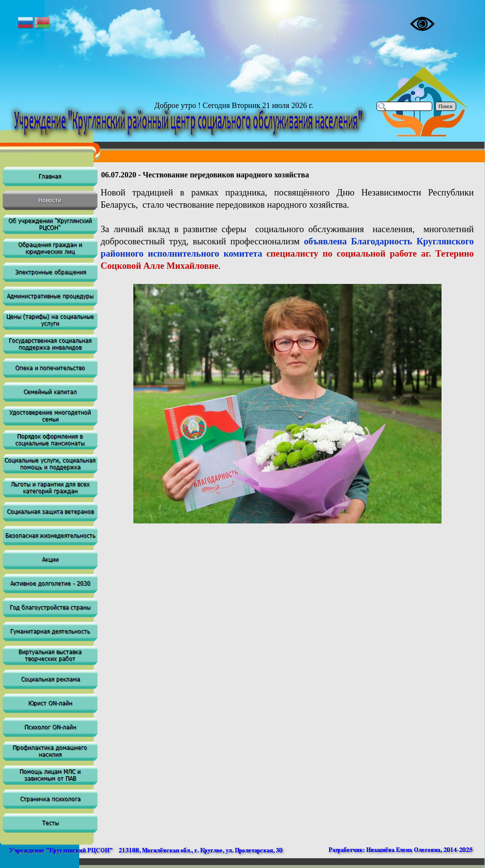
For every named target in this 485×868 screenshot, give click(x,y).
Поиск (446, 106)
